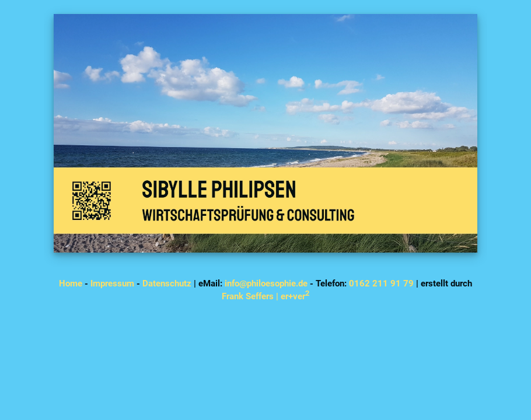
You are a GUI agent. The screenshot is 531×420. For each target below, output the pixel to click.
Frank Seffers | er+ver (265, 296)
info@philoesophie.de (266, 283)
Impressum (112, 283)
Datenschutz (167, 283)
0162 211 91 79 (381, 283)
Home (71, 283)
